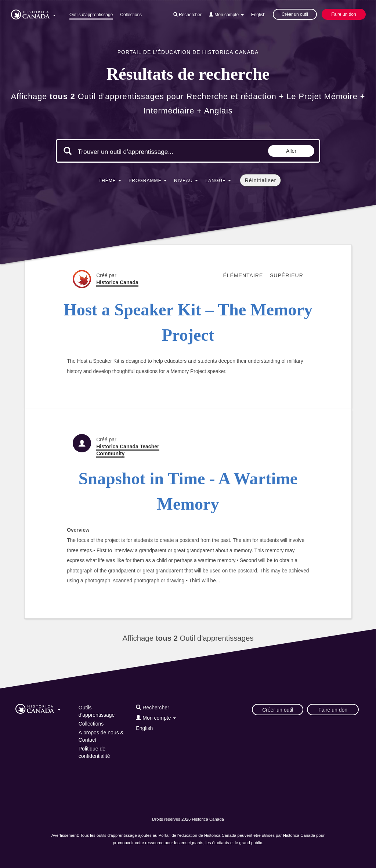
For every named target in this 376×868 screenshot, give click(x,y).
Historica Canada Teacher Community (128, 450)
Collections (131, 15)
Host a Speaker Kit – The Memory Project (188, 322)
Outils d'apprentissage (91, 15)
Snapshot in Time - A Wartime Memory (188, 491)
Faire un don (344, 14)
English (258, 15)
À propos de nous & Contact (101, 736)
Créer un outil (295, 14)
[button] (33, 13)
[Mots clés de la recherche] (140, 152)
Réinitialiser (261, 180)
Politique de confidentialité (94, 752)
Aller (291, 151)
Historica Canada (117, 282)
